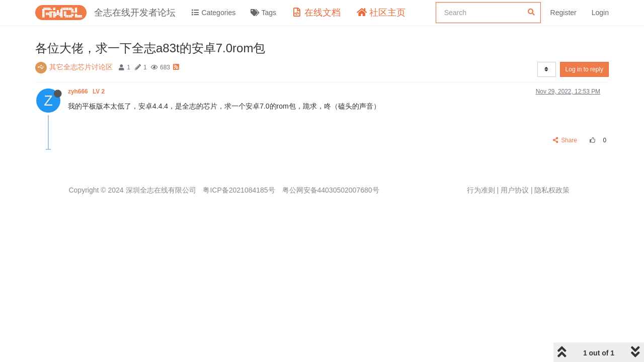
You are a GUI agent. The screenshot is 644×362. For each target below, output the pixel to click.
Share (565, 140)
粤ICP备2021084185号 (239, 190)
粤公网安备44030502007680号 (331, 190)
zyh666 (87, 92)
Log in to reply (584, 69)
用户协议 (515, 190)
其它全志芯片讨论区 (81, 67)
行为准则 (481, 190)
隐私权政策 (552, 190)
